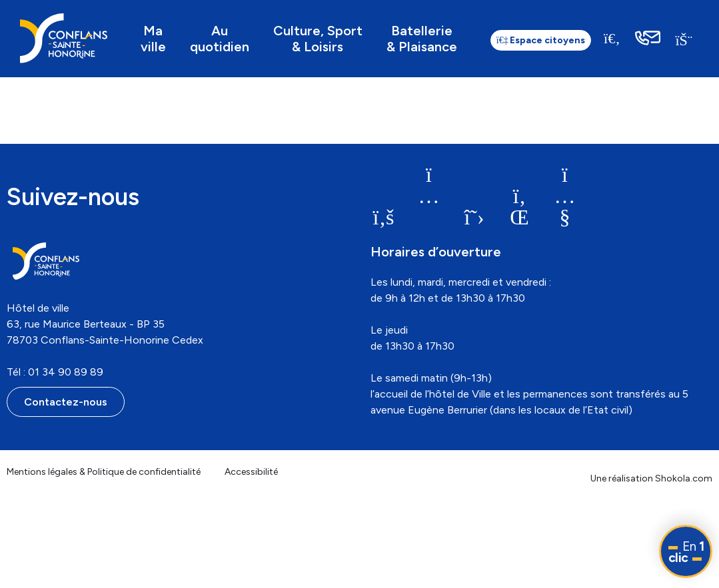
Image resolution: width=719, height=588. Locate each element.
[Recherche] (612, 38)
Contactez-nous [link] (66, 402)
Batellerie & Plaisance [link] (422, 39)
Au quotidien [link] (220, 39)
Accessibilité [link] (251, 472)
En (686, 552)
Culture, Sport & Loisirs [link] (318, 39)
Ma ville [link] (153, 39)
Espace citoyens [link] (541, 40)
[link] (64, 38)
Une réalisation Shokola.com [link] (651, 478)
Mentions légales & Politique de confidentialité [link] (104, 472)
